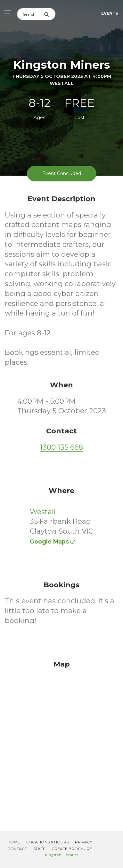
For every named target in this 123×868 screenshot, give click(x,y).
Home (14, 842)
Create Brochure (72, 849)
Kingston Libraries (61, 855)
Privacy (84, 842)
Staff (39, 849)
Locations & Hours (47, 842)
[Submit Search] (50, 14)
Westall (43, 512)
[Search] (30, 14)
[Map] (61, 738)
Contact (17, 849)
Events (110, 13)
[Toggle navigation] (6, 13)
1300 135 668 (61, 447)
